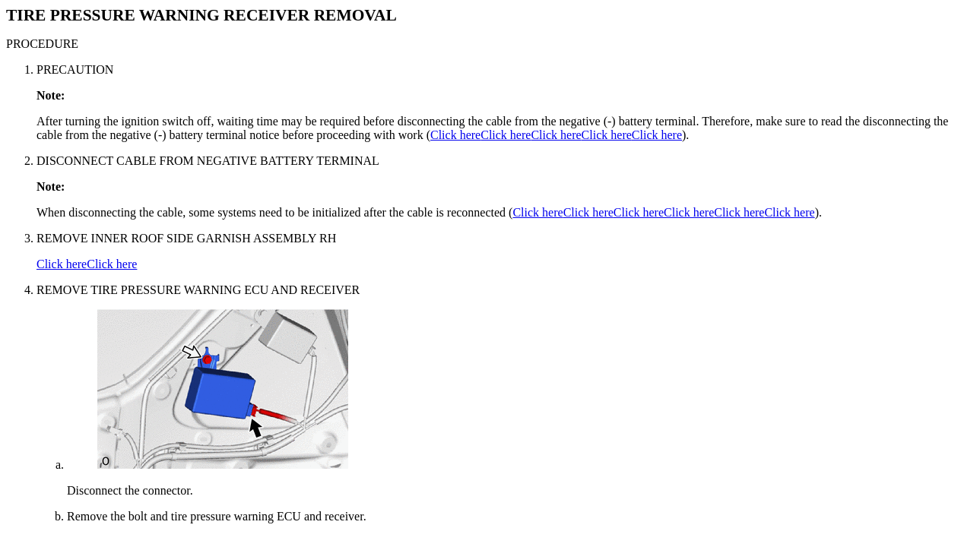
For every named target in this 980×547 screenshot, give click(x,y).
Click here (455, 135)
